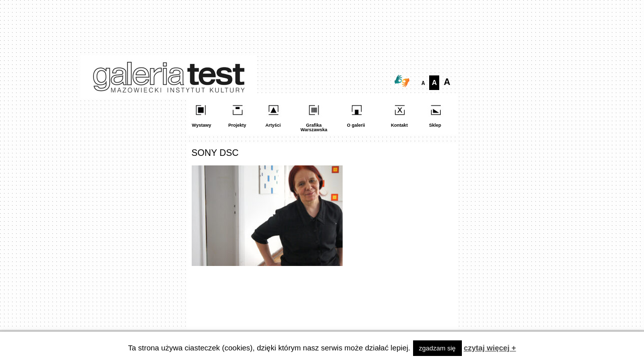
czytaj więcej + (490, 348)
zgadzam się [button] (437, 348)
